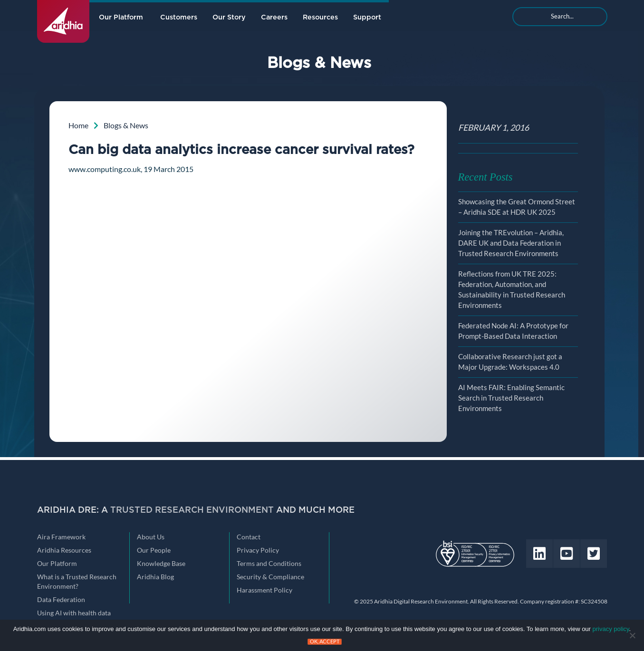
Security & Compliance (270, 577)
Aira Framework (61, 537)
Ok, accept (325, 641)
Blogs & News (126, 125)
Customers (179, 17)
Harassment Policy (264, 590)
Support (367, 17)
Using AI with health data (74, 613)
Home (78, 125)
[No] (632, 635)
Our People (154, 550)
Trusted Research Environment (192, 510)
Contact (249, 537)
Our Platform (121, 17)
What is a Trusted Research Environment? (77, 582)
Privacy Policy (258, 550)
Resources (320, 17)
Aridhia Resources (64, 550)
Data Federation (61, 600)
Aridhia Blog (155, 577)
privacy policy (611, 629)
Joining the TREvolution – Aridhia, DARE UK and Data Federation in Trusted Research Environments (511, 243)
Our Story (229, 17)
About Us (151, 537)
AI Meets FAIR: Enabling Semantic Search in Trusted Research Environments (511, 398)
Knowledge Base (161, 564)
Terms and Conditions (269, 564)
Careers (274, 17)
